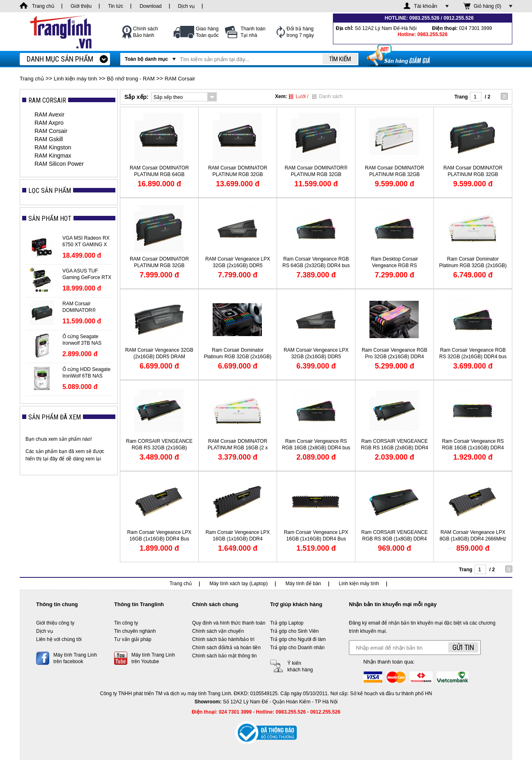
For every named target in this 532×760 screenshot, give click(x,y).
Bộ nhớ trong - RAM (131, 79)
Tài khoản (425, 6)
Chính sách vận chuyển (218, 631)
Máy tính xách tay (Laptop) (238, 584)
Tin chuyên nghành (135, 631)
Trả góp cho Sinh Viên (294, 631)
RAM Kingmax (53, 156)
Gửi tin (463, 647)
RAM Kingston (53, 147)
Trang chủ (32, 79)
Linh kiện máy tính (75, 79)
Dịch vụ (45, 631)
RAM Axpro (49, 123)
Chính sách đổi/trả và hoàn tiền (226, 648)
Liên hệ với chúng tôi (59, 639)
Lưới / (299, 96)
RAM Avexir (49, 114)
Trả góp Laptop (287, 623)
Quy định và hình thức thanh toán (229, 623)
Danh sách (327, 96)
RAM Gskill (49, 139)
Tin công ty (126, 623)
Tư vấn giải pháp (133, 639)
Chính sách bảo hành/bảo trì (223, 639)
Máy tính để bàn (303, 584)
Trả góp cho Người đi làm (298, 639)
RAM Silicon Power (59, 164)
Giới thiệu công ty (55, 623)
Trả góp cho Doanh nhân (297, 648)
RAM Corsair (180, 79)
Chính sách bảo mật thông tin (224, 656)
